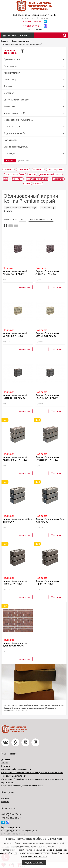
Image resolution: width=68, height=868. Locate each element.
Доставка (6, 759)
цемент (38, 184)
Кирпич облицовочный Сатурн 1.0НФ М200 (15, 335)
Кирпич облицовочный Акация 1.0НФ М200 (15, 273)
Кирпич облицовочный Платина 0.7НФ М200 (48, 397)
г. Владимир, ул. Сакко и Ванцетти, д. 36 (35, 15)
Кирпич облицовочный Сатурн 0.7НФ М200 (48, 335)
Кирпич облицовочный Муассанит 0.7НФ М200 (15, 458)
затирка (32, 174)
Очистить (25, 161)
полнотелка (58, 179)
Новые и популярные (39, 220)
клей (6, 179)
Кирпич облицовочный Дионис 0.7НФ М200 (15, 644)
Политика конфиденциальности (16, 769)
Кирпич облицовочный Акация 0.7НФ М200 (48, 273)
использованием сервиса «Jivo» (41, 853)
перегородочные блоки (37, 179)
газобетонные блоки (15, 174)
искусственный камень (51, 174)
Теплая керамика (55, 170)
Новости (5, 802)
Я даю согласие (34, 863)
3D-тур (5, 763)
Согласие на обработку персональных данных (22, 786)
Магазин (5, 798)
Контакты (6, 766)
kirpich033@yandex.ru (11, 827)
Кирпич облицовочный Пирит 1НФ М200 (48, 582)
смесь (28, 184)
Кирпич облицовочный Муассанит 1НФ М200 (48, 458)
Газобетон (8, 170)
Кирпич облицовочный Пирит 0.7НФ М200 (15, 582)
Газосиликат (23, 170)
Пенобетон (38, 170)
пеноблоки (17, 179)
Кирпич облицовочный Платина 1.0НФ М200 (15, 397)
